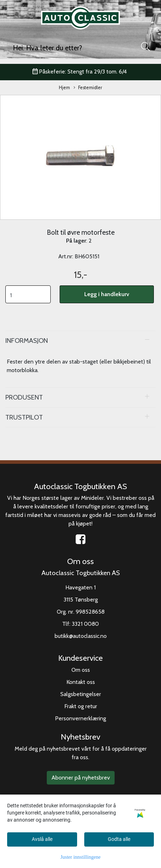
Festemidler (88, 88)
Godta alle (119, 839)
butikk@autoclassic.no (81, 636)
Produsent (24, 397)
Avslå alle (42, 839)
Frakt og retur (81, 706)
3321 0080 (85, 624)
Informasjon (27, 341)
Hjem (64, 88)
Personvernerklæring (80, 718)
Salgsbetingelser (81, 694)
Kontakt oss (81, 682)
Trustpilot (24, 417)
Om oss (81, 670)
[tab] (80, 341)
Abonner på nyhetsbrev (81, 778)
